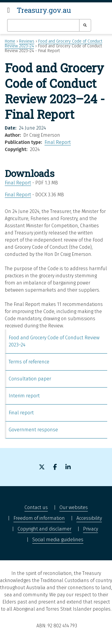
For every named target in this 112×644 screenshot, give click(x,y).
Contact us (36, 507)
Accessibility (89, 518)
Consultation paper (30, 379)
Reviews (27, 41)
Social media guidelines (58, 540)
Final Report (58, 142)
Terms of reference (29, 362)
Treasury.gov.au (44, 10)
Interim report (24, 396)
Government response (33, 430)
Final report (21, 413)
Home (10, 41)
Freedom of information (39, 518)
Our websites (74, 507)
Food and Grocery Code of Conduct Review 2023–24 (54, 341)
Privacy (90, 529)
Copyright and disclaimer (45, 529)
